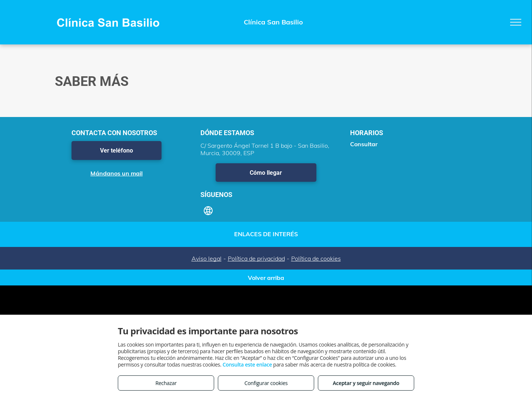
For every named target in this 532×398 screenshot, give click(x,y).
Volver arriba (266, 278)
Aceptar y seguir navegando (366, 383)
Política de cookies (316, 258)
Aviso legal (207, 258)
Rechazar (166, 383)
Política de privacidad (256, 258)
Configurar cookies (266, 383)
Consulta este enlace (247, 364)
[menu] (516, 22)
